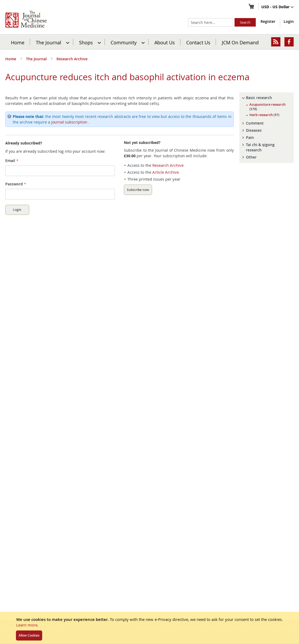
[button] (278, 7)
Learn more (27, 625)
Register (268, 21)
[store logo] (26, 19)
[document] (149, 628)
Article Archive (166, 180)
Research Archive (72, 59)
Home (18, 42)
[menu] (149, 42)
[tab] (266, 106)
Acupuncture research (267, 115)
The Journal (37, 59)
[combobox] (211, 22)
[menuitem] (52, 42)
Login (289, 21)
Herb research (264, 123)
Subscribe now (138, 198)
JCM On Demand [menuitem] (240, 42)
